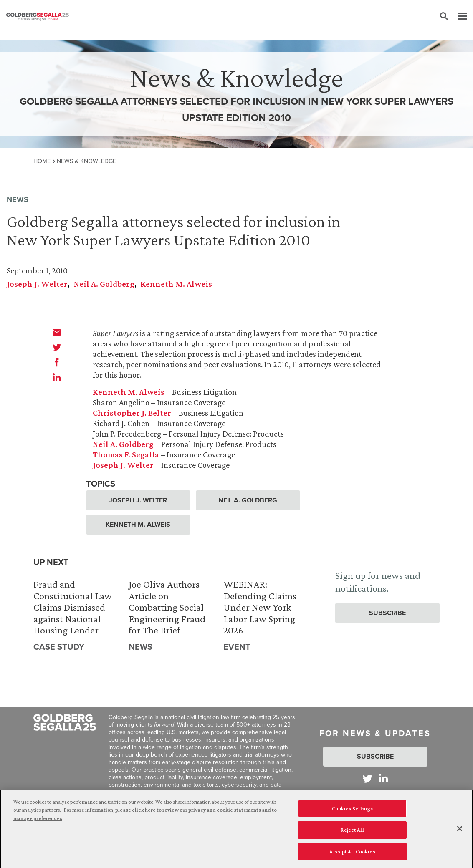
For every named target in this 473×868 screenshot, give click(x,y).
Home (42, 161)
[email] (57, 332)
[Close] (460, 832)
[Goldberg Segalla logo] (38, 17)
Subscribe (387, 613)
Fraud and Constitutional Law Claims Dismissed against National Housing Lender (73, 607)
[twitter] (57, 347)
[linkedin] (57, 377)
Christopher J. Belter (132, 413)
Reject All (352, 833)
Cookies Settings (353, 811)
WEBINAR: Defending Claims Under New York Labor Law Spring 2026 (260, 607)
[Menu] (458, 17)
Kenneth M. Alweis (176, 284)
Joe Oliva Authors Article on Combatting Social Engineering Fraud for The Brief (167, 607)
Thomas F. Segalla (126, 454)
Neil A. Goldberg (104, 284)
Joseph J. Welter (37, 284)
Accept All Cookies (352, 855)
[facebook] (57, 362)
